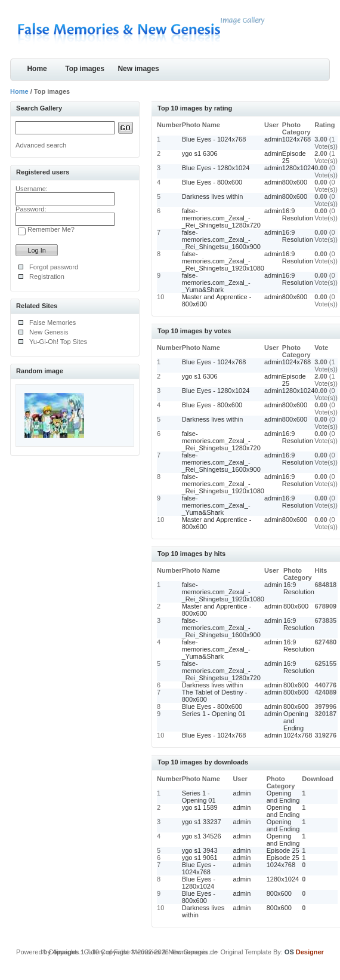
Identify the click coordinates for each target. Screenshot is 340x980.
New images (138, 69)
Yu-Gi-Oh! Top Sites (58, 342)
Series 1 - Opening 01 (214, 714)
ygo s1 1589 (200, 807)
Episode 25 (283, 850)
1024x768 (296, 139)
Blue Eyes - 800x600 (212, 182)
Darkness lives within (213, 196)
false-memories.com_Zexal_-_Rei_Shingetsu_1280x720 (221, 218)
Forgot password (54, 267)
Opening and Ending (283, 797)
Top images (85, 69)
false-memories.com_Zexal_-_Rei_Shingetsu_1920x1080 (223, 261)
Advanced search (41, 145)
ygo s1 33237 (202, 822)
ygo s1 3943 (200, 850)
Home (37, 69)
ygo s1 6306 (200, 153)
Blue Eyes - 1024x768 (214, 139)
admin (273, 139)
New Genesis (49, 332)
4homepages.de (194, 952)
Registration (47, 277)
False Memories (52, 322)
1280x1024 (298, 168)
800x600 (295, 182)
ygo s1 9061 (200, 858)
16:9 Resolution (298, 214)
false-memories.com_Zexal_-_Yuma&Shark (216, 282)
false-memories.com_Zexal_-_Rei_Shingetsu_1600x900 (221, 239)
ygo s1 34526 (202, 836)
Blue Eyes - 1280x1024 (216, 168)
